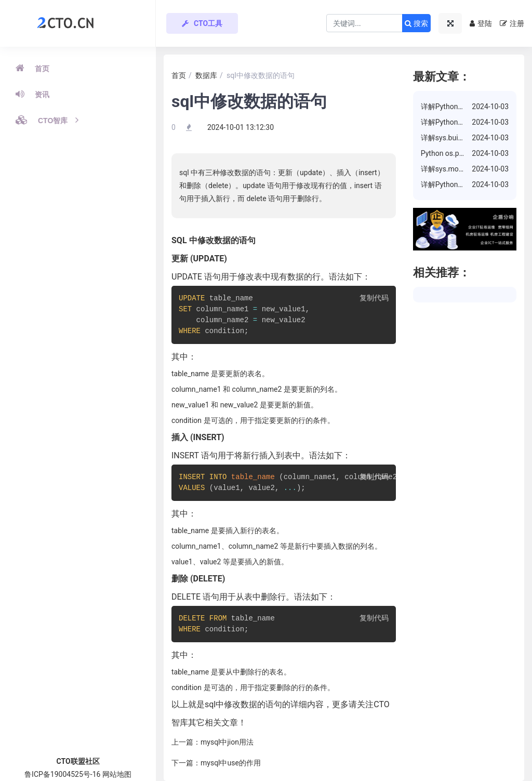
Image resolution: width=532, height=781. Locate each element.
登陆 (481, 23)
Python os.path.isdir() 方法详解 (471, 153)
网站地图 (117, 774)
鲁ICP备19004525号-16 (62, 774)
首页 (32, 68)
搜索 (416, 23)
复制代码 (374, 299)
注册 (512, 23)
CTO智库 (47, 120)
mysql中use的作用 (231, 763)
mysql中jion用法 (227, 742)
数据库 (206, 75)
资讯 (32, 94)
